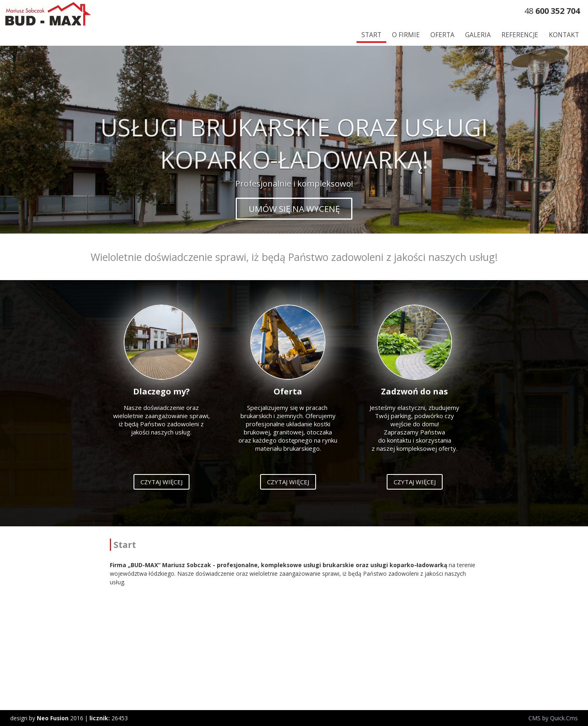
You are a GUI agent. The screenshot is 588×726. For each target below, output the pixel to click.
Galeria (478, 35)
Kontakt (564, 35)
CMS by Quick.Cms (553, 718)
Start (371, 35)
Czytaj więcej (161, 482)
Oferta (442, 35)
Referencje (520, 35)
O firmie (406, 35)
